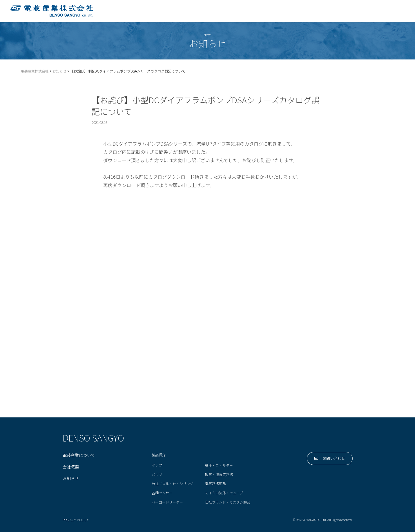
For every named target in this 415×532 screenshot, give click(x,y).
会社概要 (342, 11)
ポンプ (157, 465)
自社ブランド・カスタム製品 (228, 502)
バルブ (157, 475)
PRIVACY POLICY (76, 520)
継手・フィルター (219, 465)
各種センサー (162, 493)
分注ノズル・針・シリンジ (173, 484)
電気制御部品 (215, 484)
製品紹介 (271, 11)
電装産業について (223, 11)
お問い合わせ (385, 11)
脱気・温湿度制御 (219, 475)
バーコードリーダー (167, 502)
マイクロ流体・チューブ (224, 493)
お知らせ (71, 479)
